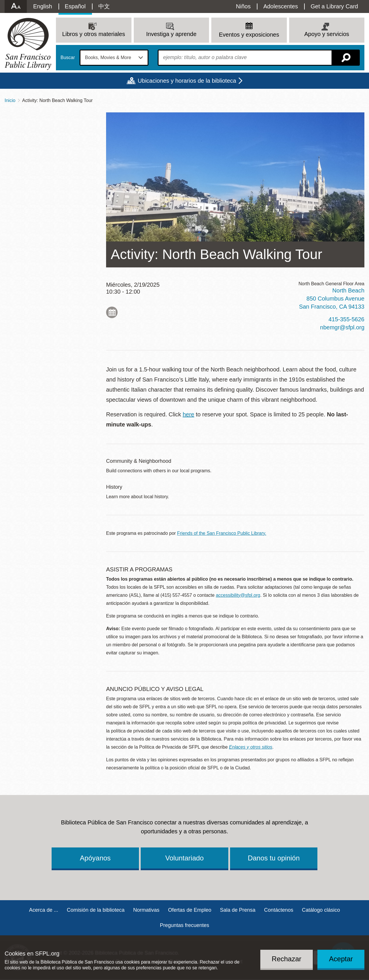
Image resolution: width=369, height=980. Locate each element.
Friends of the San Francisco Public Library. (222, 533)
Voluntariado (184, 858)
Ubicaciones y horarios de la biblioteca (187, 81)
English (43, 6)
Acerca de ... (44, 910)
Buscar (68, 58)
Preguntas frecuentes (184, 925)
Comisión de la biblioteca (96, 910)
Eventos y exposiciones (249, 35)
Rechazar (287, 959)
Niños (243, 6)
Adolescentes (280, 6)
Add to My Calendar (112, 312)
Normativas (146, 910)
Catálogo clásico (321, 910)
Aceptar (341, 959)
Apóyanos (95, 858)
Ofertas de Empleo (190, 910)
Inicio (10, 100)
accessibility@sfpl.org (238, 595)
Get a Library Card (334, 6)
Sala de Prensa (238, 910)
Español (75, 6)
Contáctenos (279, 910)
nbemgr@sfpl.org (342, 327)
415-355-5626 (346, 319)
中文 (104, 6)
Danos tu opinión (274, 858)
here (189, 414)
